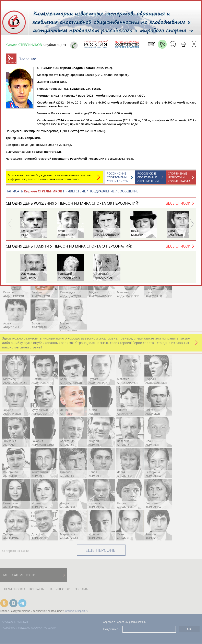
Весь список (178, 205)
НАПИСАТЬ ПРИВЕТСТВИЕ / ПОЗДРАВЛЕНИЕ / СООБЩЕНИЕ (72, 193)
